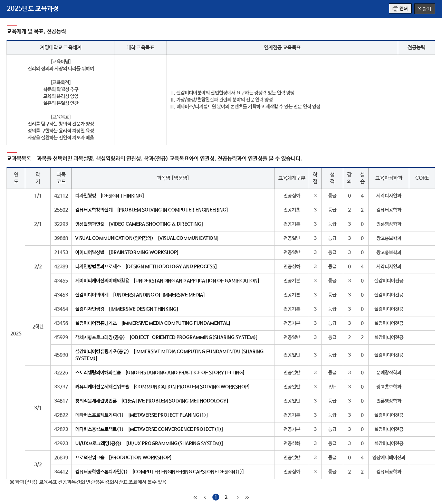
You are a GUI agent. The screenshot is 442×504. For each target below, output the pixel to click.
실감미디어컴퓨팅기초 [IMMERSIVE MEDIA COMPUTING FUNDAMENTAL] (153, 323)
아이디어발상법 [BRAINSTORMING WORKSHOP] (127, 253)
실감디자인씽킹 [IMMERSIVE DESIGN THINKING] (127, 309)
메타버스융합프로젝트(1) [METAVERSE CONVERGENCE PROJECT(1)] (149, 429)
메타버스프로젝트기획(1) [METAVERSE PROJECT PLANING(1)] (142, 415)
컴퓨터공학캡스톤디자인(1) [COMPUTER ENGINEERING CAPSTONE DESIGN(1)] (160, 472)
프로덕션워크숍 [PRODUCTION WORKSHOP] (124, 458)
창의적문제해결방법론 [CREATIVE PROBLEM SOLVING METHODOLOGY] (152, 401)
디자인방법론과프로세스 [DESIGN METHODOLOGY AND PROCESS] (146, 267)
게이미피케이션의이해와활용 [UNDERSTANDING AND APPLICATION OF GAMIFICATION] (167, 281)
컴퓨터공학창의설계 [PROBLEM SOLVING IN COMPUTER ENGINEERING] (152, 210)
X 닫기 (425, 9)
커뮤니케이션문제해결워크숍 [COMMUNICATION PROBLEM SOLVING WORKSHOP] (163, 387)
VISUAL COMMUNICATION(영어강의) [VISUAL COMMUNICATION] (147, 238)
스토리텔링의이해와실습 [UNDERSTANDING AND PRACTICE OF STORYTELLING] (160, 373)
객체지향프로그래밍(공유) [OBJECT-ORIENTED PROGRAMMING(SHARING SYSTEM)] (167, 337)
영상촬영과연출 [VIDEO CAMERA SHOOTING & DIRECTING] (139, 224)
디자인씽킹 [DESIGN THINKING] (110, 196)
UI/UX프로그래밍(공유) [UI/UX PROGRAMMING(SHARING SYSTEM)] (149, 444)
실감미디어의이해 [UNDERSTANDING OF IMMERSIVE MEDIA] (140, 295)
